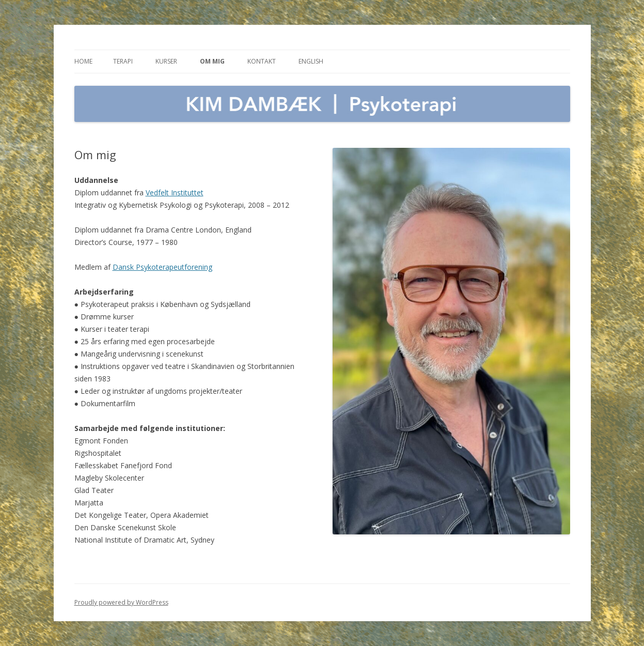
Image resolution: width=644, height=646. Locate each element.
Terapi (123, 61)
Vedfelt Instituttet (175, 193)
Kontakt (262, 61)
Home (83, 61)
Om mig (212, 61)
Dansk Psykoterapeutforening (162, 267)
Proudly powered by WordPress (121, 602)
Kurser (166, 61)
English (311, 61)
